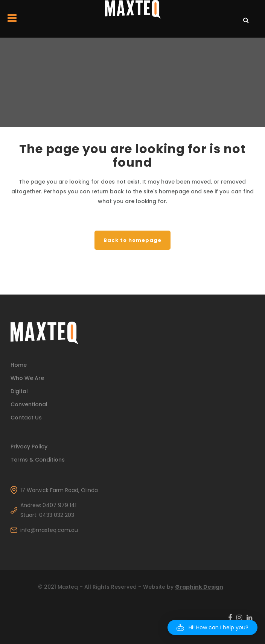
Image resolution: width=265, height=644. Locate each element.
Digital (19, 391)
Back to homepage (132, 240)
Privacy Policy (29, 447)
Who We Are (27, 378)
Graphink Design (199, 587)
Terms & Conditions (38, 460)
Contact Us (26, 418)
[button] (212, 627)
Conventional (29, 404)
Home (19, 365)
